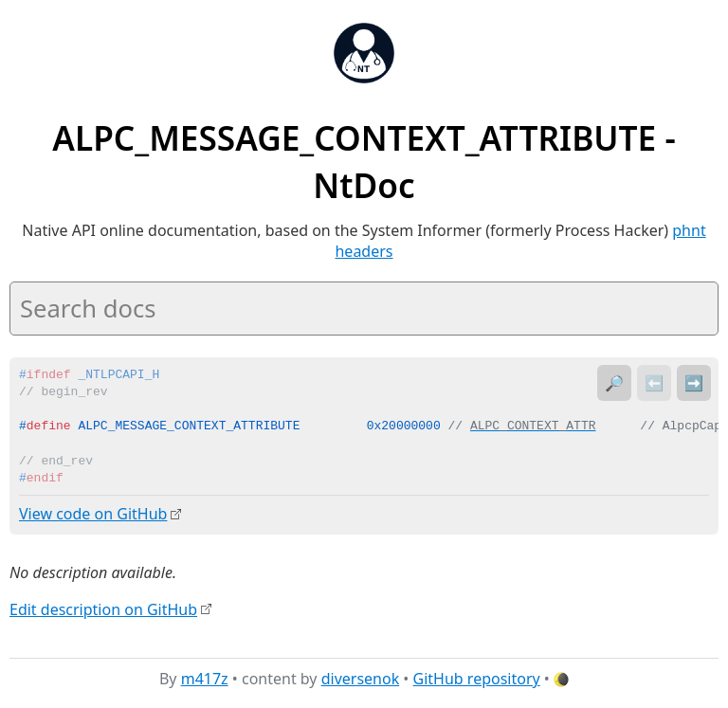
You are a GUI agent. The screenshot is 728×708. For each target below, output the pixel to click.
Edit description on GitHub (103, 608)
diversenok (361, 679)
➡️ (694, 383)
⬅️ (654, 383)
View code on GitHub (93, 514)
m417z (205, 679)
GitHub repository (477, 679)
